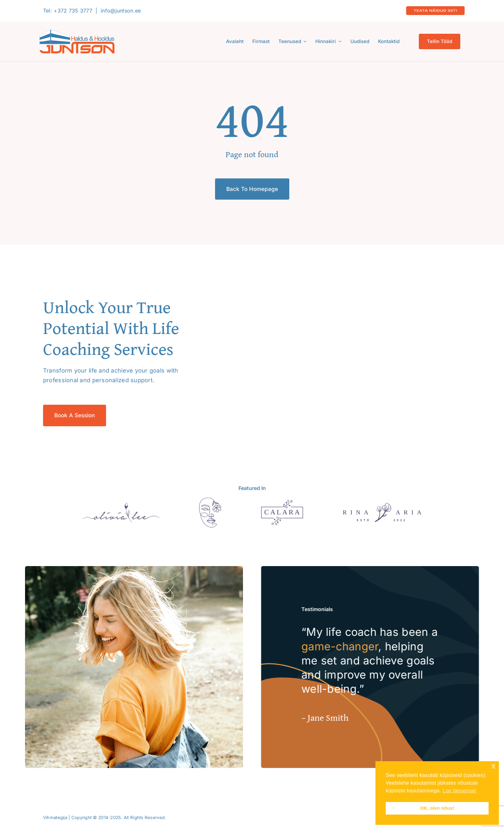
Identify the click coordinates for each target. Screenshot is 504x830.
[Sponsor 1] (121, 508)
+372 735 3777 (73, 11)
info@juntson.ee (121, 11)
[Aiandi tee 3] (210, 503)
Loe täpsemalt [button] (459, 791)
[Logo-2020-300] (77, 32)
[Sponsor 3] (282, 505)
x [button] (494, 766)
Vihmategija (55, 817)
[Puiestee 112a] (382, 508)
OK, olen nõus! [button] (437, 808)
